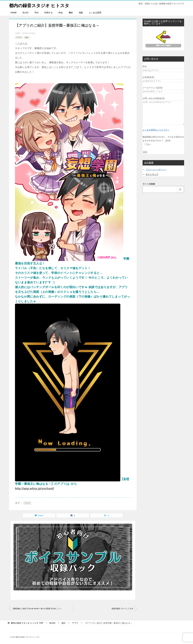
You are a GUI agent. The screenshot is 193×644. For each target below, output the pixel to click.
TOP (27, 623)
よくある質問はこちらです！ (156, 130)
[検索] (180, 189)
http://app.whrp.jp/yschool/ (35, 488)
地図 (81, 13)
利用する (49, 13)
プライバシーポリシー (156, 169)
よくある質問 (95, 13)
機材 (71, 13)
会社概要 (149, 163)
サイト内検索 (149, 184)
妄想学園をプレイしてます (123, 609)
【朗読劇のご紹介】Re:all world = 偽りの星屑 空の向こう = (37, 609)
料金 (61, 13)
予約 (36, 13)
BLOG (26, 13)
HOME (14, 13)
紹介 (27, 37)
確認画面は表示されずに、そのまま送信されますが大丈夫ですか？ (163, 140)
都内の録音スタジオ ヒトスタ (39, 5)
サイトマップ (152, 174)
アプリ (19, 37)
